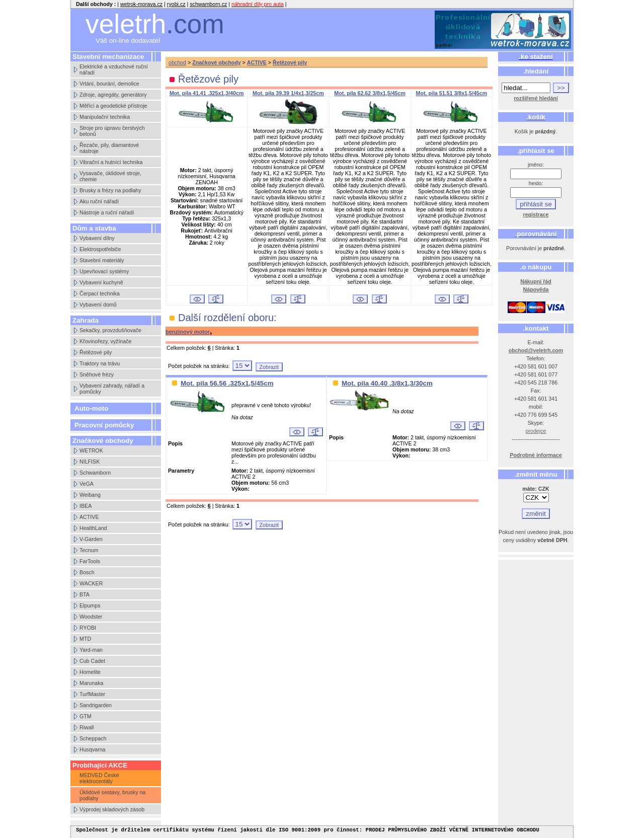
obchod (177, 62)
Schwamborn (95, 473)
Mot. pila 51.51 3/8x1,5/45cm (452, 93)
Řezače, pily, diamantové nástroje (109, 148)
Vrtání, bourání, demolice (109, 84)
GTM (86, 716)
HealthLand (93, 528)
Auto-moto (91, 408)
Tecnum (89, 550)
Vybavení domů (98, 304)
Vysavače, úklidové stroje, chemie (110, 176)
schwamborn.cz (208, 4)
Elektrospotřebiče (100, 249)
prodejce (536, 431)
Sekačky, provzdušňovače (110, 330)
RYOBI (88, 628)
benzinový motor (188, 332)
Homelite (90, 672)
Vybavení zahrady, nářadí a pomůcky (112, 389)
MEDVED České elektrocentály (99, 778)
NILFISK (90, 462)
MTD (85, 639)
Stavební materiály (102, 260)
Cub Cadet (92, 661)
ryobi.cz (176, 4)
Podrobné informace (536, 455)
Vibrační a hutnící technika (111, 162)
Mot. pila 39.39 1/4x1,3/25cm (288, 93)
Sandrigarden (96, 705)
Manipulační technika (105, 117)
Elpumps (90, 605)
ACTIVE (89, 517)
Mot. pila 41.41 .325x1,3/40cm (207, 93)
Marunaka (91, 683)
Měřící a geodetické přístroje (113, 106)
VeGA (87, 484)
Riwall (87, 727)
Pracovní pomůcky (104, 425)
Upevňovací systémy (104, 271)
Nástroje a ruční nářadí (107, 212)
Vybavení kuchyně (101, 282)
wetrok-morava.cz (141, 4)
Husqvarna (93, 749)
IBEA (86, 506)
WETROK (91, 450)
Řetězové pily (96, 352)
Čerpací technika (100, 293)
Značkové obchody (217, 62)
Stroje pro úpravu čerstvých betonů (112, 131)
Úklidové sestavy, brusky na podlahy (112, 795)
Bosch (87, 572)
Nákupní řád (536, 281)
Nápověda (536, 289)
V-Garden (91, 539)
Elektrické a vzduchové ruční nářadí (114, 69)
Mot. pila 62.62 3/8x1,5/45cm (370, 93)
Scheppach (93, 738)
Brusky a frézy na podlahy (110, 190)
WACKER (91, 583)
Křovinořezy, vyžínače (105, 341)
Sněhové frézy (97, 374)
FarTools (90, 561)
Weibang (90, 495)
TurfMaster (92, 694)
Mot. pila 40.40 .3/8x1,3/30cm (387, 383)
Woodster (91, 617)
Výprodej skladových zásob (112, 809)
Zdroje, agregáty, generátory (113, 95)
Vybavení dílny (97, 238)
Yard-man (91, 650)
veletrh (155, 24)
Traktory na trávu (100, 363)
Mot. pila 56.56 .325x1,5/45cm (227, 383)
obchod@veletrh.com (536, 350)
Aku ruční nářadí (99, 201)
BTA (85, 594)
